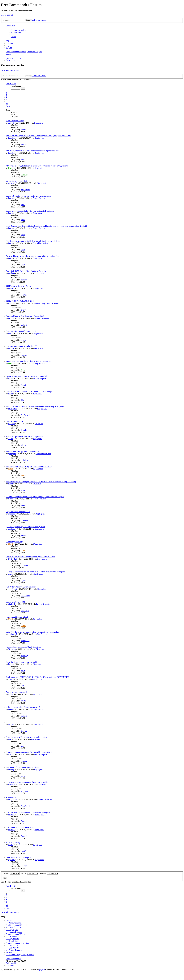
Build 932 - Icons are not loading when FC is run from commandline (32, 632)
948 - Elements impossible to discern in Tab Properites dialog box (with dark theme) (39, 136)
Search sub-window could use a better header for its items (28, 196)
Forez (10, 198)
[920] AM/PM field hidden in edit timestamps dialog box (28, 812)
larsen (11, 484)
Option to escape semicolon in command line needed (26, 376)
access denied (11, 797)
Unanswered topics (13, 58)
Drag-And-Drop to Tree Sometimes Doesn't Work (25, 316)
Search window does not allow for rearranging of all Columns (30, 211)
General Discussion (40, 243)
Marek (11, 469)
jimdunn (11, 273)
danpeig (11, 724)
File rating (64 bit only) (15, 542)
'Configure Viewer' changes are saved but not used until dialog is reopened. (35, 406)
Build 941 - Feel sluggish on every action (22, 331)
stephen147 (13, 634)
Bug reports (42, 183)
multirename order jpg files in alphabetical (22, 452)
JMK (10, 679)
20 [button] (7, 104)
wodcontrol (13, 784)
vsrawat (11, 348)
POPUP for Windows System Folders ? (21, 587)
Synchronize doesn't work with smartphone (23, 767)
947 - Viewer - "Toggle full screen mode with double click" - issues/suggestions (37, 166)
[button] (11, 84)
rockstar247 (13, 183)
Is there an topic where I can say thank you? (23, 707)
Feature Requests (39, 198)
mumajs (11, 709)
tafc (10, 739)
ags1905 (11, 860)
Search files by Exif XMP (16, 602)
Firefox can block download (17, 617)
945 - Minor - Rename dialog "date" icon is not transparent (29, 361)
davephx (12, 424)
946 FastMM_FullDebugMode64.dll (20, 301)
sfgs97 (11, 845)
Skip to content (7, 15)
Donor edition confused (15, 421)
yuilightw (12, 454)
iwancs (11, 333)
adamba (11, 754)
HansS (11, 379)
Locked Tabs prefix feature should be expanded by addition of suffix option (35, 497)
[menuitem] (18, 30)
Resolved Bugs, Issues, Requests (46, 303)
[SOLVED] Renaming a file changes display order (25, 527)
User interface (11, 722)
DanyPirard (13, 800)
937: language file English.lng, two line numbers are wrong (29, 467)
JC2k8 (11, 439)
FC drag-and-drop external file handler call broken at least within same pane (35, 572)
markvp (11, 769)
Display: (11, 873)
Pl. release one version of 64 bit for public (22, 346)
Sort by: (29, 873)
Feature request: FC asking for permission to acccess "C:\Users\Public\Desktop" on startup (41, 482)
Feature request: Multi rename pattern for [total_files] (27, 737)
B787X (11, 303)
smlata (11, 694)
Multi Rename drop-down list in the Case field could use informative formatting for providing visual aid (46, 226)
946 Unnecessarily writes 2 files (18, 286)
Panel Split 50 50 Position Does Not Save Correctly (26, 271)
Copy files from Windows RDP (18, 512)
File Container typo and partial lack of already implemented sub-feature (34, 241)
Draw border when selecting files (19, 857)
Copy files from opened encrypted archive (22, 662)
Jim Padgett (13, 589)
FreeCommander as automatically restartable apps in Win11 (29, 752)
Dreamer (12, 168)
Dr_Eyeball (13, 409)
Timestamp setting (13, 842)
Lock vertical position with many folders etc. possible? (27, 782)
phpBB (42, 969)
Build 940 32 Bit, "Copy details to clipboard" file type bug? (29, 391)
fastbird (11, 318)
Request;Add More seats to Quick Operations (23, 647)
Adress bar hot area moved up (17, 692)
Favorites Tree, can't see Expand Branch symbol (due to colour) (30, 557)
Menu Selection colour (15, 121)
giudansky (12, 604)
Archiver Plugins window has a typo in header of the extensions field (33, 256)
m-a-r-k (11, 123)
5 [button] (6, 99)
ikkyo (10, 394)
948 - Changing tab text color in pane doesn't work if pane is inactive (33, 151)
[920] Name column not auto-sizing (20, 827)
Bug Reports (39, 138)
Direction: (49, 873)
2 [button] (6, 93)
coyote (11, 574)
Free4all (11, 138)
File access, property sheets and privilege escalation (26, 436)
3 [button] (6, 95)
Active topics (11, 60)
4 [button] (6, 97)
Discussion (38, 123)
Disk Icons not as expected (16, 181)
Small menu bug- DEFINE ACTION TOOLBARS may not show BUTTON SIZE (38, 677)
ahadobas (12, 514)
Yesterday (12, 649)
